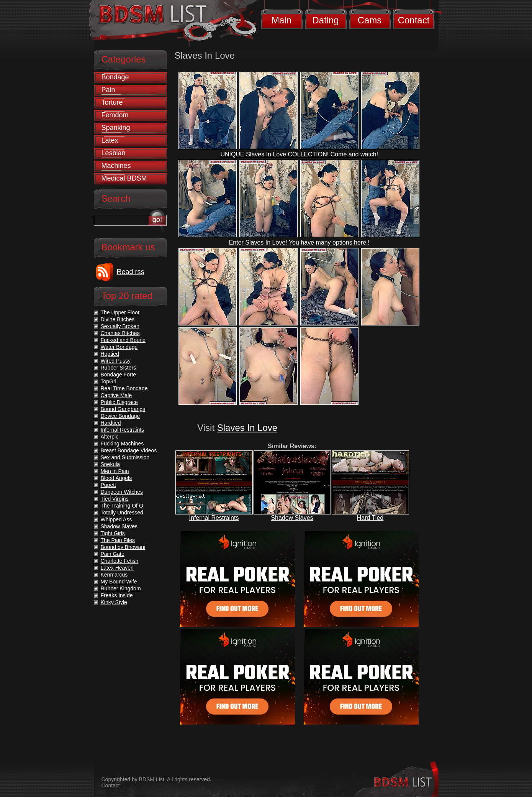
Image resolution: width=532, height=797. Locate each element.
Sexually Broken (120, 326)
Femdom (115, 115)
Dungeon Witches (122, 492)
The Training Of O (122, 506)
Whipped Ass (116, 519)
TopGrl (109, 381)
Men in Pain (115, 471)
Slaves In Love (247, 428)
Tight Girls (113, 533)
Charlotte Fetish (120, 561)
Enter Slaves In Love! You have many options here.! (299, 242)
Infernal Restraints (214, 518)
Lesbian (114, 153)
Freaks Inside (117, 595)
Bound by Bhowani (123, 547)
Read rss (131, 272)
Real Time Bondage (124, 388)
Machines (116, 166)
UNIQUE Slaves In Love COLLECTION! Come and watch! (299, 154)
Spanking (116, 128)
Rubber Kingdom (121, 588)
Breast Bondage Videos (129, 450)
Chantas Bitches (120, 333)
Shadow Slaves (292, 518)
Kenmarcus (114, 575)
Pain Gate (113, 554)
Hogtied (110, 354)
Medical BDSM (124, 178)
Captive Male (116, 395)
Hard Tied (370, 518)
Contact (414, 20)
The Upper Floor (120, 312)
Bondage (115, 77)
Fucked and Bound (123, 340)
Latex (110, 140)
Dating (325, 20)
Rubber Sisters (119, 368)
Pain (108, 90)
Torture (112, 102)
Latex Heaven (117, 568)
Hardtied (111, 423)
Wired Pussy (116, 361)
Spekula (110, 464)
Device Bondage (120, 416)
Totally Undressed (122, 513)
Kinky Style (114, 602)
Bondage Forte (119, 375)
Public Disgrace (119, 402)
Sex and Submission (125, 457)
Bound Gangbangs (123, 409)
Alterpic (110, 437)
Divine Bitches (118, 319)
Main (282, 20)
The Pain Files (118, 540)
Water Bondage (119, 347)
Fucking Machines (122, 444)
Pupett (108, 485)
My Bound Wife (119, 582)
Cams (370, 20)
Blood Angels (116, 478)
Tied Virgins (115, 499)
